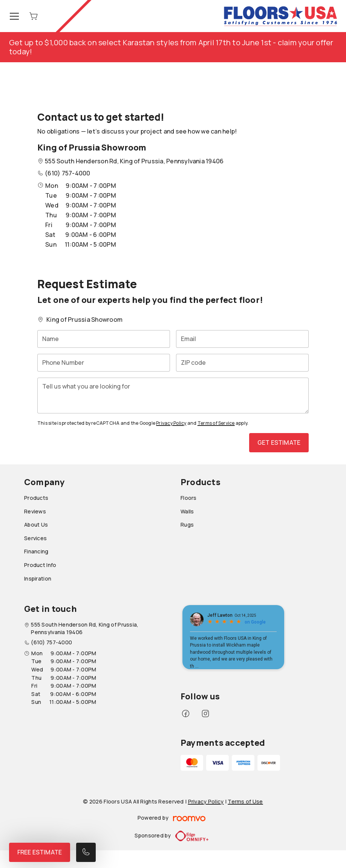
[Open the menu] (14, 16)
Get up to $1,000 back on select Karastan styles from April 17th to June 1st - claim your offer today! (171, 47)
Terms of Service (216, 423)
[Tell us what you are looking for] (173, 396)
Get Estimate (279, 442)
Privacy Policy (171, 423)
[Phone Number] (104, 363)
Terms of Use (245, 801)
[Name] (104, 339)
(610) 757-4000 (67, 173)
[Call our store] (86, 852)
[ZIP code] (242, 363)
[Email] (242, 339)
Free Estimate (40, 852)
